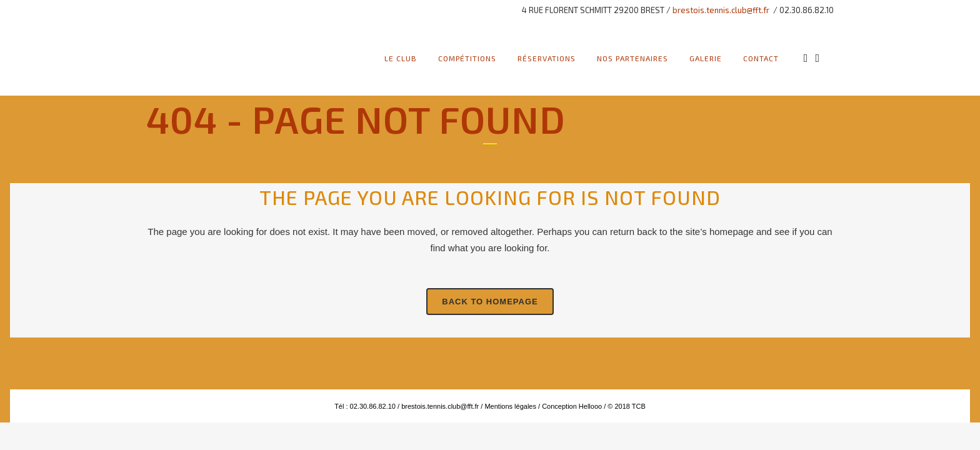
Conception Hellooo (572, 406)
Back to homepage (490, 302)
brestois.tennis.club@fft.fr (721, 10)
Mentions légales (509, 406)
